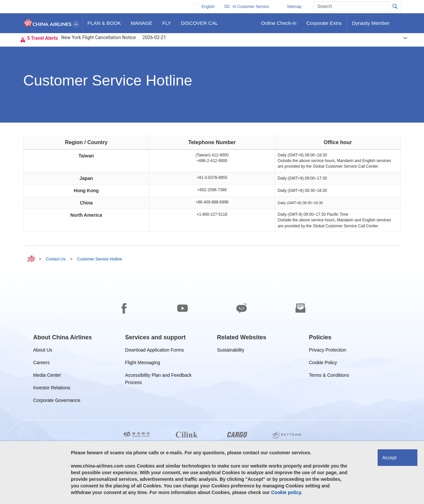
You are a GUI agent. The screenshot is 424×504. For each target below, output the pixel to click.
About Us (43, 351)
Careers (41, 364)
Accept (389, 458)
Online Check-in (279, 26)
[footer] (212, 388)
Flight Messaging (143, 364)
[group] (62, 337)
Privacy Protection (328, 351)
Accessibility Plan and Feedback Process (159, 376)
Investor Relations (52, 389)
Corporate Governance (57, 401)
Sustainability (231, 351)
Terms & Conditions (329, 376)
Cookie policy (286, 492)
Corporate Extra (324, 26)
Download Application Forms (155, 351)
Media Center (47, 376)
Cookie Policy (323, 364)
